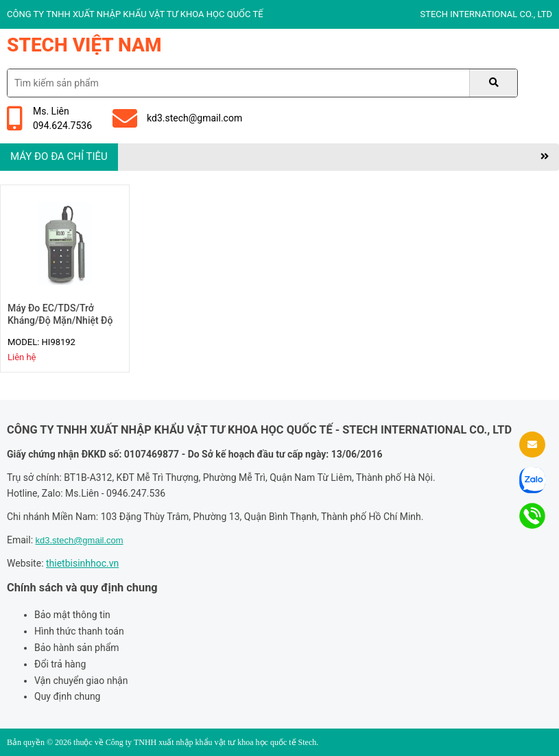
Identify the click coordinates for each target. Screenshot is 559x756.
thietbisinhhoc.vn (82, 563)
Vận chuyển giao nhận (81, 681)
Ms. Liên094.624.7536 (49, 118)
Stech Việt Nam (84, 45)
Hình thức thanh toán (79, 631)
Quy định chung (67, 696)
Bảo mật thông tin (72, 615)
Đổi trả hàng (60, 664)
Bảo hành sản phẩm (77, 648)
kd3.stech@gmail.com (177, 119)
